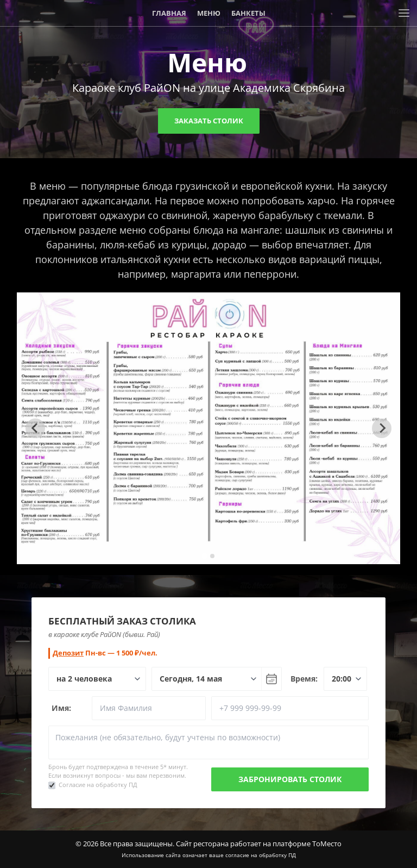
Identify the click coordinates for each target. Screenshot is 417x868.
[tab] (204, 556)
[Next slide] (382, 428)
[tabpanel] (209, 428)
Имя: (61, 708)
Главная (169, 13)
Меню (209, 13)
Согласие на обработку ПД (98, 785)
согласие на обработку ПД (261, 855)
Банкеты (248, 13)
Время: (304, 679)
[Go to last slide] (35, 428)
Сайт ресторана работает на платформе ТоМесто (259, 844)
